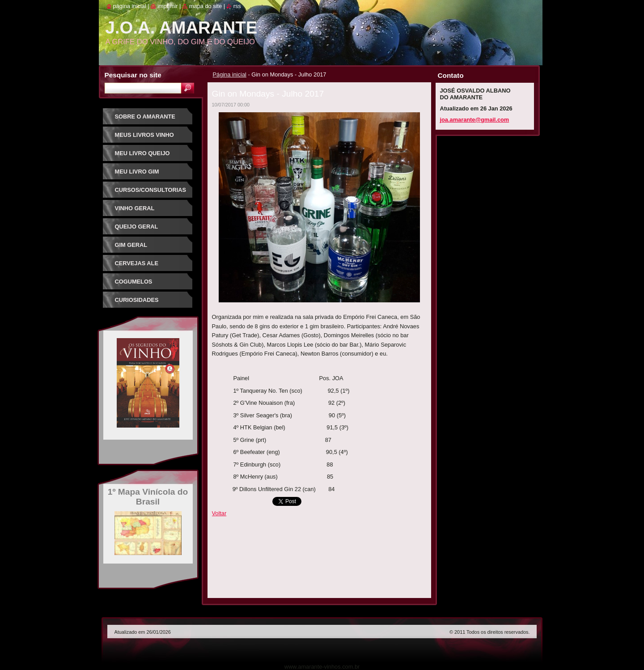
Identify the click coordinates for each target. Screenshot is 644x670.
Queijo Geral (137, 227)
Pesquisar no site (133, 75)
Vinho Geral (135, 208)
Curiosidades (137, 300)
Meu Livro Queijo (142, 153)
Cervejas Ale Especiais (137, 266)
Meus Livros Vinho (144, 135)
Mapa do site (205, 6)
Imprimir (168, 6)
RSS (237, 6)
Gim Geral (131, 245)
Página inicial (230, 74)
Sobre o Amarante (145, 117)
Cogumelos (134, 282)
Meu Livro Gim (137, 172)
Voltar (219, 513)
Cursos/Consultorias (151, 190)
